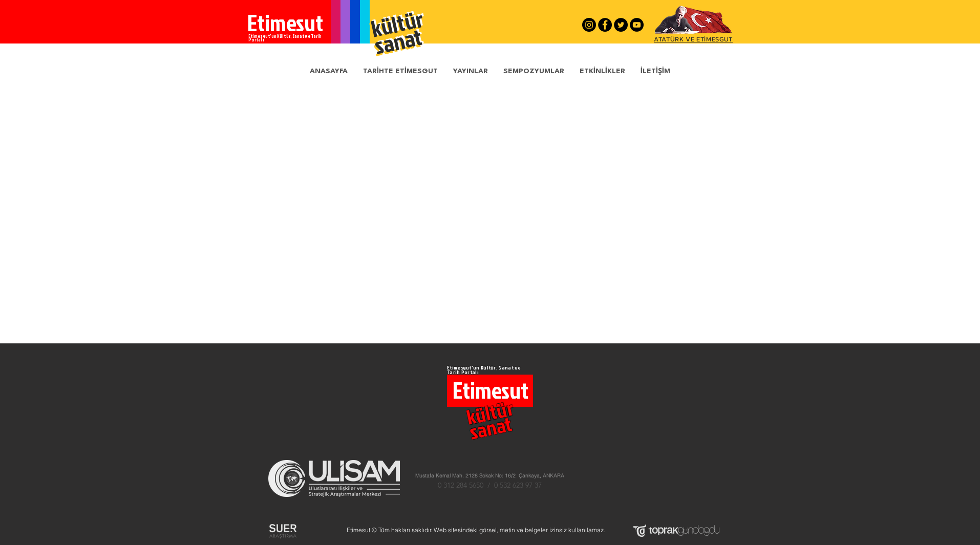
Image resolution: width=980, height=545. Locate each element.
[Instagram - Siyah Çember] (589, 25)
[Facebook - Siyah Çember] (605, 25)
